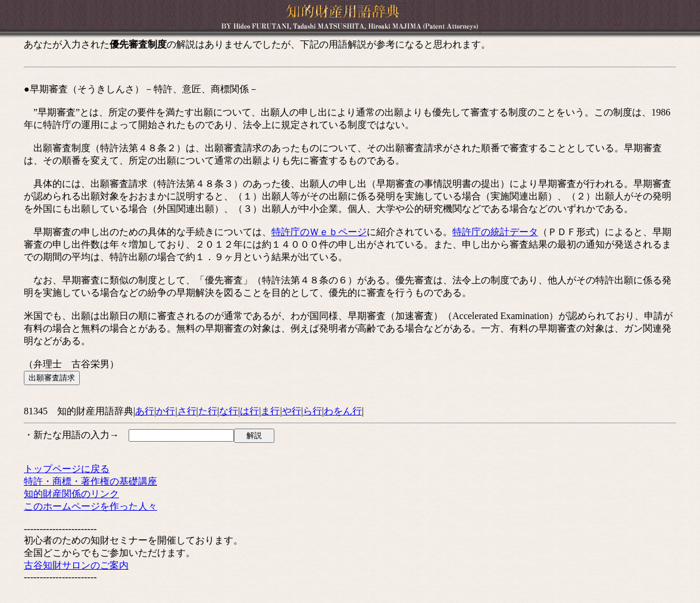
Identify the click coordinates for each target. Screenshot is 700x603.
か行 (165, 411)
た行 (208, 411)
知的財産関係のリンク (71, 494)
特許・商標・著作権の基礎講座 (90, 481)
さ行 (187, 411)
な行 (229, 411)
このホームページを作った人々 (90, 506)
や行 (292, 411)
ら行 (312, 411)
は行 (249, 411)
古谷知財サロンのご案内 (76, 565)
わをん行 (343, 411)
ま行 (270, 411)
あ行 (145, 411)
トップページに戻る (67, 469)
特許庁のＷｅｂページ (319, 232)
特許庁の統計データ (495, 232)
